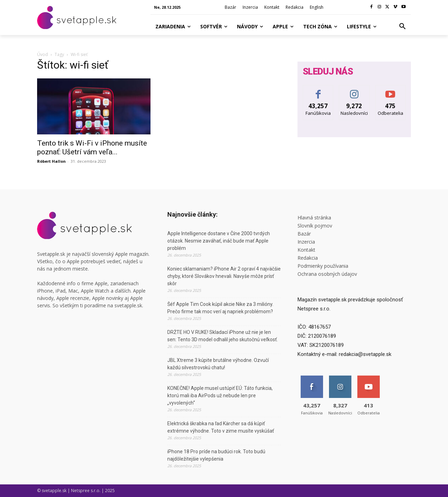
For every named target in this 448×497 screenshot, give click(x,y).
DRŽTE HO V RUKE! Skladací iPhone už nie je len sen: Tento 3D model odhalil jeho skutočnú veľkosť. (223, 336)
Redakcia (308, 258)
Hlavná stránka (314, 218)
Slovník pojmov (315, 226)
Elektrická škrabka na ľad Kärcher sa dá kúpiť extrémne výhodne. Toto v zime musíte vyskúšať (221, 427)
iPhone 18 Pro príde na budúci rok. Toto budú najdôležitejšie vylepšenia (216, 455)
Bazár (304, 234)
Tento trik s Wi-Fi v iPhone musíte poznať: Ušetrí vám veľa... (92, 148)
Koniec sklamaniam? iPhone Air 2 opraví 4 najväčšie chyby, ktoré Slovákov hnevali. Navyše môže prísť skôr (224, 276)
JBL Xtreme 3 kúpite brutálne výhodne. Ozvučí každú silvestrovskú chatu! (218, 364)
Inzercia (306, 242)
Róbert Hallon (51, 161)
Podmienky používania (323, 266)
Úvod (43, 54)
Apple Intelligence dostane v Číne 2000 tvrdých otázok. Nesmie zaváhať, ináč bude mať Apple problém (219, 241)
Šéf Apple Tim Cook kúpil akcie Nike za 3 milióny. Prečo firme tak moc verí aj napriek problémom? (220, 308)
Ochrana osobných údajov (327, 274)
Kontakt (306, 250)
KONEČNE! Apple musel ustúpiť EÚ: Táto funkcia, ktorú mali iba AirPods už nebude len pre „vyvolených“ (220, 395)
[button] (402, 27)
